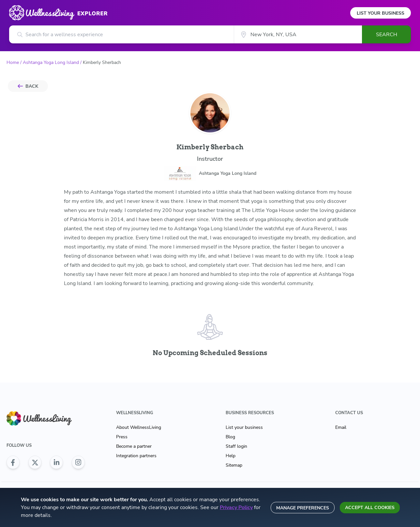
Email (341, 427)
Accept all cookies (370, 508)
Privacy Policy (236, 507)
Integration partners (136, 456)
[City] (298, 34)
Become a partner (134, 446)
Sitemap (234, 465)
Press (122, 437)
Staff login (236, 446)
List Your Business (381, 13)
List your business (244, 427)
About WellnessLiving (139, 427)
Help (231, 456)
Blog (230, 437)
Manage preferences (303, 508)
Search (387, 35)
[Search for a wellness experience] (121, 34)
